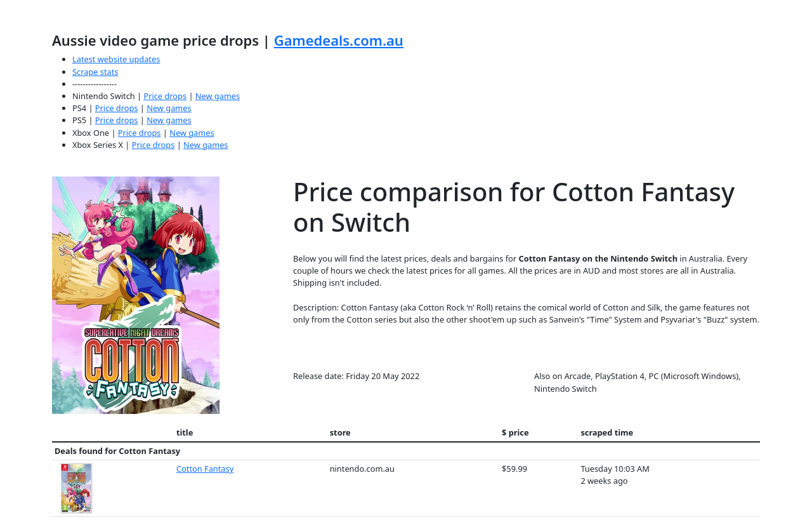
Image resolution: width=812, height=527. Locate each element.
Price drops (165, 96)
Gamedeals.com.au (339, 40)
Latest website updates (116, 59)
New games (218, 96)
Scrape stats (95, 72)
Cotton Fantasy (205, 469)
